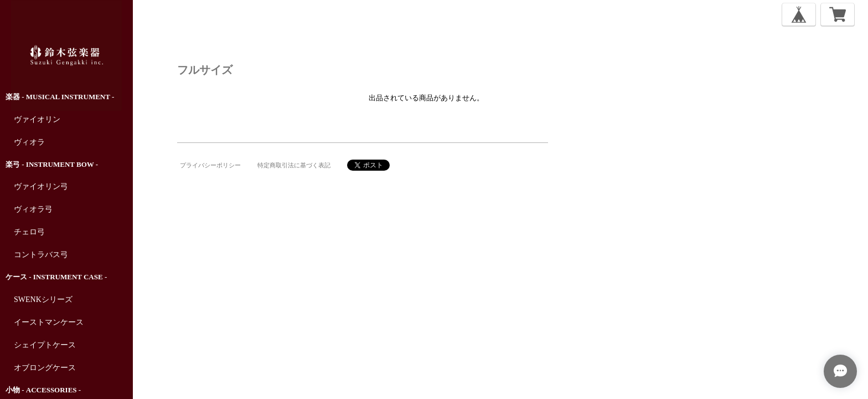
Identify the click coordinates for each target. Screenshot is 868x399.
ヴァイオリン (37, 119)
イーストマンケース (49, 322)
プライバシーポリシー (210, 165)
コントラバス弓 (41, 255)
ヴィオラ (29, 142)
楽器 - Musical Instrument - (60, 97)
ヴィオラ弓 (33, 209)
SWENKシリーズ (43, 300)
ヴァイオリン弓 (41, 186)
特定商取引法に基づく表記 (294, 165)
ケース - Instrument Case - (56, 277)
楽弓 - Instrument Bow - (52, 164)
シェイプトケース (45, 345)
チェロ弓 (29, 232)
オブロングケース (45, 368)
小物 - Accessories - (43, 390)
